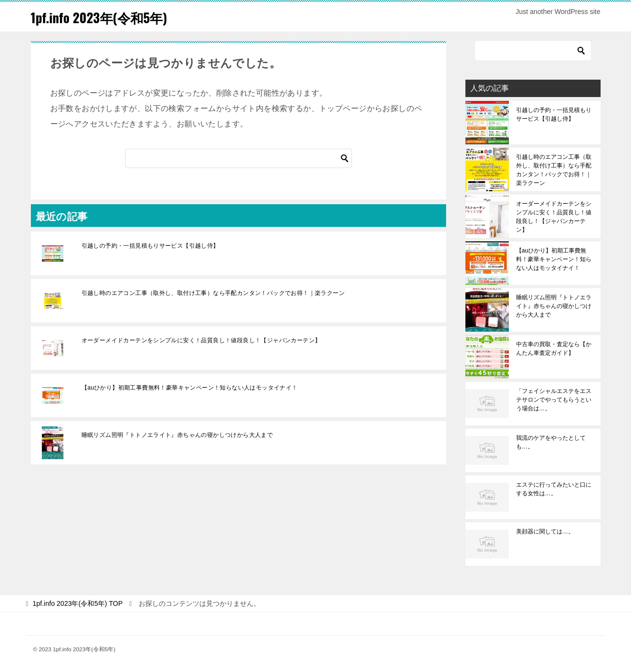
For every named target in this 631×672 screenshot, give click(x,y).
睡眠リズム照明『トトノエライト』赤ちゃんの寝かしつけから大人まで (177, 435)
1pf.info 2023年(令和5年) (107, 17)
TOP (78, 603)
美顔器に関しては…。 (545, 532)
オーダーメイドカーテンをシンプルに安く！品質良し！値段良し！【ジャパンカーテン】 (201, 340)
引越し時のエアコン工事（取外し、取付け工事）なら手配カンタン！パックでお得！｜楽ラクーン (213, 293)
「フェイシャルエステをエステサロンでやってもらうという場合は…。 (554, 400)
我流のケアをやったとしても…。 (551, 442)
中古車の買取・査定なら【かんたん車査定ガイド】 (554, 349)
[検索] (238, 158)
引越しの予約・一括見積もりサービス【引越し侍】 (150, 246)
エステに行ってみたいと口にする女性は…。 (554, 489)
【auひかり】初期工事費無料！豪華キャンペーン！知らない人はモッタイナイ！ (190, 388)
